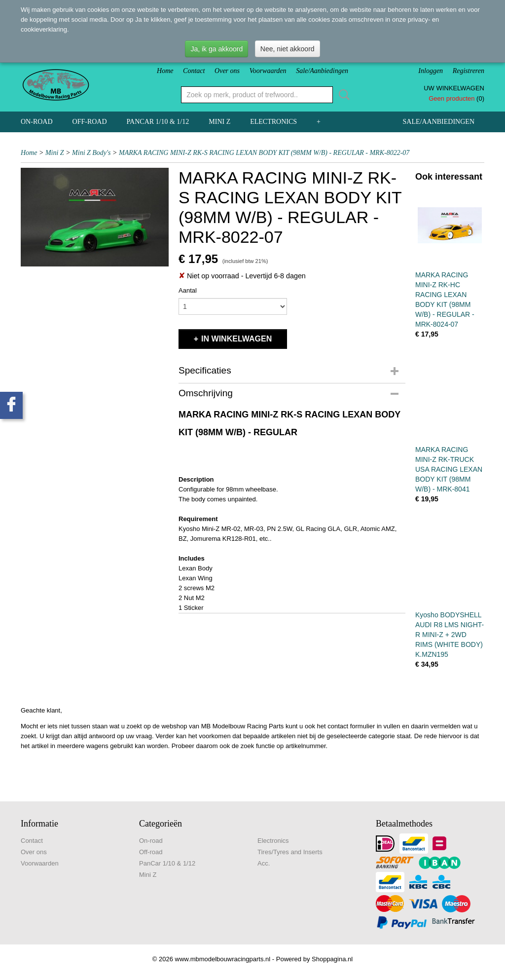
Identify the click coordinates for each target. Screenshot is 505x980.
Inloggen (431, 71)
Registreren (469, 71)
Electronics (273, 122)
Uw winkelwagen (454, 88)
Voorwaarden (268, 71)
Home (165, 71)
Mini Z (219, 122)
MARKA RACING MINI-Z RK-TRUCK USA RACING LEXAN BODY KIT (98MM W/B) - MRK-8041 (449, 469)
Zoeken (342, 95)
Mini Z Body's (91, 153)
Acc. (264, 863)
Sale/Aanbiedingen (322, 71)
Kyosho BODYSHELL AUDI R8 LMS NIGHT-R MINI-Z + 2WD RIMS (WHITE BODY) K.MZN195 (450, 635)
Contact (194, 71)
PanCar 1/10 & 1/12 (158, 122)
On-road (37, 122)
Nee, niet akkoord (288, 49)
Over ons (227, 71)
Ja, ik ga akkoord (216, 49)
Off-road (90, 122)
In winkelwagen (236, 339)
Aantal (188, 290)
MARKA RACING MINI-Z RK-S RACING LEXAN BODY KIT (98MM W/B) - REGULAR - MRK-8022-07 (264, 153)
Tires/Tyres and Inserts (290, 852)
